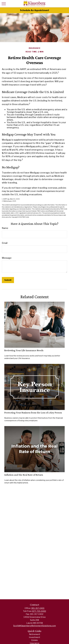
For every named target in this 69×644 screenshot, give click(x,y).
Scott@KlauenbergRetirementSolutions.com (34, 626)
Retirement (35, 634)
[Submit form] (8, 280)
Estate (35, 640)
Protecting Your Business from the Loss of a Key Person (33, 413)
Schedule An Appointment (35, 10)
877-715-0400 (39, 611)
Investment (34, 637)
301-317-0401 (38, 608)
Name (5, 228)
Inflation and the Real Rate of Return (24, 475)
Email (5, 243)
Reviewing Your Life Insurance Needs (24, 350)
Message (7, 258)
